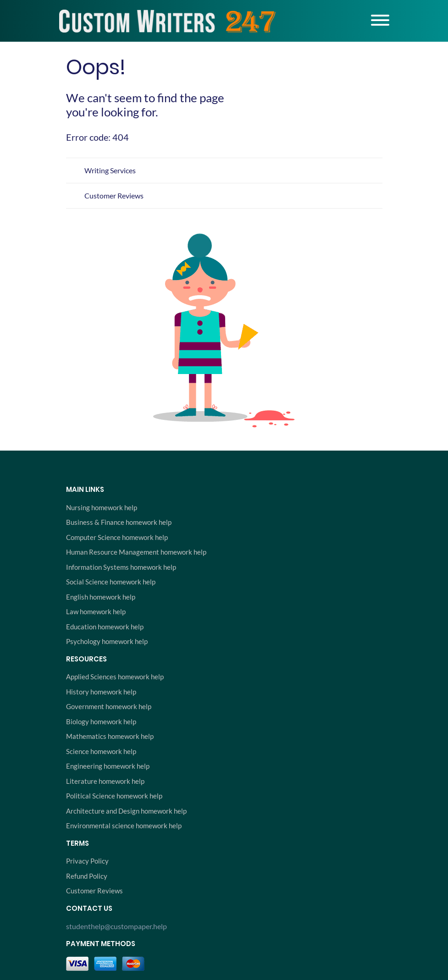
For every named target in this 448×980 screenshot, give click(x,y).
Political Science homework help (114, 796)
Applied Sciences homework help (115, 677)
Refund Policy (87, 876)
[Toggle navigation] (380, 20)
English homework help (101, 597)
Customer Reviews (114, 195)
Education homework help (105, 627)
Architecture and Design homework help (126, 811)
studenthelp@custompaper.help (116, 926)
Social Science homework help (111, 582)
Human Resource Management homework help (136, 552)
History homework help (101, 692)
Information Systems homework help (121, 567)
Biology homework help (101, 721)
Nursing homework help (102, 507)
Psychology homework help (107, 641)
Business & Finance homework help (119, 522)
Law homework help (96, 611)
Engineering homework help (108, 766)
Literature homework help (105, 781)
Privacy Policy (87, 861)
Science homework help (101, 751)
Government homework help (109, 706)
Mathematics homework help (110, 736)
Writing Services (110, 170)
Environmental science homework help (124, 826)
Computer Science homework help (117, 537)
